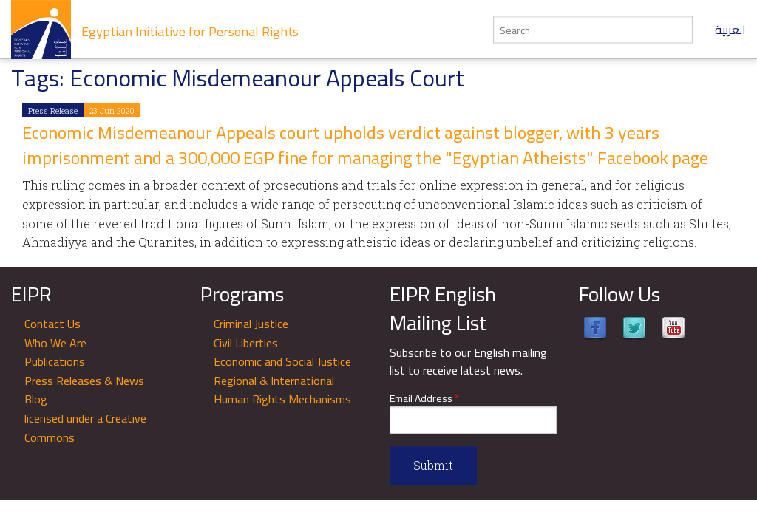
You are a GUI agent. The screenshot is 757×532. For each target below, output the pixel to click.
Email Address (424, 399)
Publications (55, 361)
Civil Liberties (246, 343)
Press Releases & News (84, 381)
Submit (433, 465)
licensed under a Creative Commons (85, 428)
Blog (36, 399)
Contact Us (52, 324)
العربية (730, 30)
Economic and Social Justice (282, 361)
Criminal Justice (251, 324)
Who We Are (55, 343)
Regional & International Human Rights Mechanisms (282, 390)
